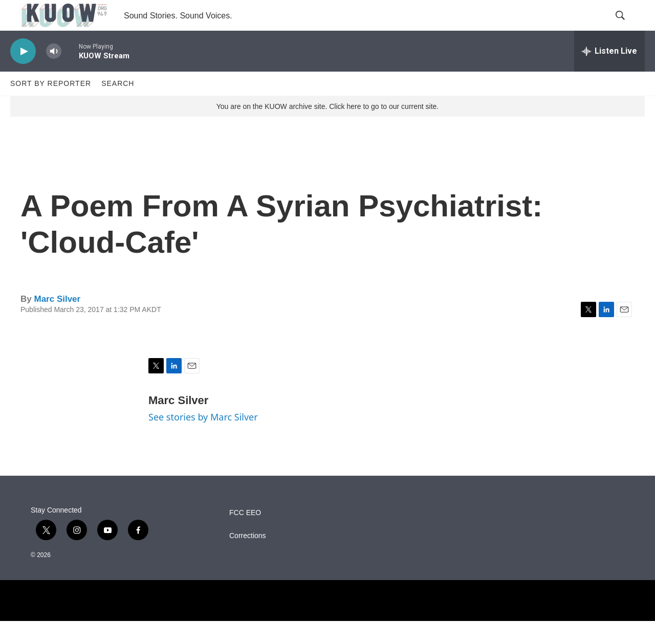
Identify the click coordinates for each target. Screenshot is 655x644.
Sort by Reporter (51, 106)
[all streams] (609, 74)
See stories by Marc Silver (203, 440)
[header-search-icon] (628, 27)
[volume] (54, 74)
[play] (23, 74)
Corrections (248, 559)
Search (118, 106)
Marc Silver (57, 322)
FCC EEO (245, 536)
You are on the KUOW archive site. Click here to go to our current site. (327, 129)
